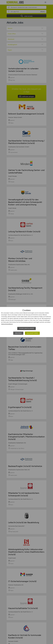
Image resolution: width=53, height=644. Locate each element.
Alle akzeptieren (32, 333)
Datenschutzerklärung (7, 324)
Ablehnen (18, 333)
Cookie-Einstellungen (26, 328)
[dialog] (26, 322)
